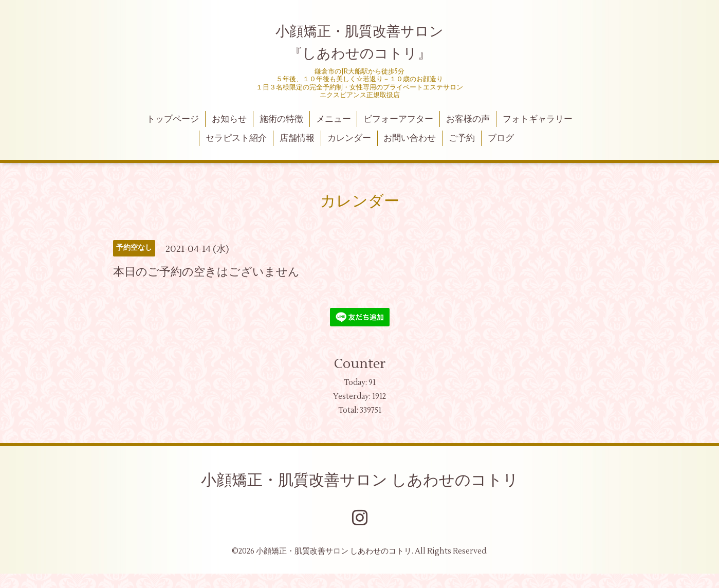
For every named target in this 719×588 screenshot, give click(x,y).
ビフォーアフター (398, 119)
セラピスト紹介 (236, 138)
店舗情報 (297, 138)
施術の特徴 (281, 119)
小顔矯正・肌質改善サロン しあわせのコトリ (360, 480)
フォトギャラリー (538, 119)
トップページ (173, 119)
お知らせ (229, 119)
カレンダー (349, 138)
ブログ (501, 138)
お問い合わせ (410, 138)
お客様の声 (468, 119)
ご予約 (462, 138)
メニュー (334, 119)
